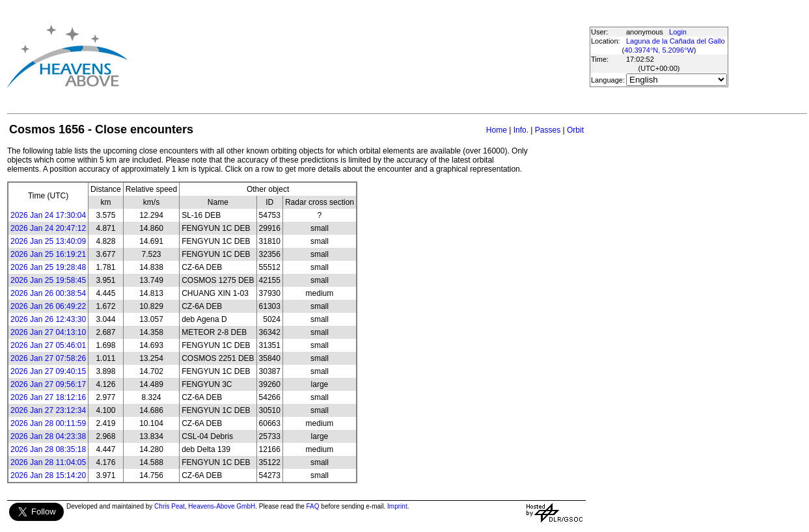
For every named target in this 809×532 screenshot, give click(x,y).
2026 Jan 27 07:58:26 (48, 358)
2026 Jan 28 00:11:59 (48, 423)
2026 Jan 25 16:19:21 (48, 254)
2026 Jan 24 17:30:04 (48, 215)
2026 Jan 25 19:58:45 (48, 280)
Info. (521, 130)
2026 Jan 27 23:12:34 (48, 410)
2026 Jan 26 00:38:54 (48, 293)
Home (497, 130)
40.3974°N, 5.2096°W (659, 50)
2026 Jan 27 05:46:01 (48, 345)
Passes (548, 130)
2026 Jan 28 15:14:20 (48, 475)
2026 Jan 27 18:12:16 (48, 397)
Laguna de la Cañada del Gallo (676, 41)
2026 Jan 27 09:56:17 (48, 384)
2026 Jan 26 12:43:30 (48, 319)
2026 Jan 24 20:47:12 (48, 228)
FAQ (313, 506)
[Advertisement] (357, 56)
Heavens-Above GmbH (222, 506)
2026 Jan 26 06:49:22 (48, 306)
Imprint (397, 506)
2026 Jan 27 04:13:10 (48, 332)
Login (678, 32)
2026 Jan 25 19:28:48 (48, 267)
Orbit (575, 130)
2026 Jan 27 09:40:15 (48, 371)
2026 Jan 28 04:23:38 (48, 436)
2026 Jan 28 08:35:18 (48, 449)
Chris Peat (170, 506)
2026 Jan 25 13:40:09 (48, 241)
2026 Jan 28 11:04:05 (48, 462)
